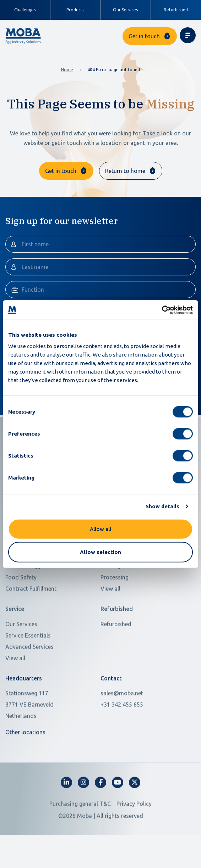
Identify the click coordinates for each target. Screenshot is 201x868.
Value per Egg (23, 597)
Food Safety (21, 608)
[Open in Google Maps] (49, 735)
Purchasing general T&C (80, 835)
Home (67, 70)
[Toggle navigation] (188, 35)
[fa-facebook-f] (101, 813)
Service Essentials (28, 666)
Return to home (125, 171)
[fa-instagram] (83, 813)
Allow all (101, 529)
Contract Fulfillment (31, 620)
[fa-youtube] (118, 813)
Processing (115, 608)
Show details (162, 506)
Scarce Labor (22, 586)
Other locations (25, 763)
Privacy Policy (134, 835)
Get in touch (144, 36)
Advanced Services (29, 677)
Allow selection (101, 552)
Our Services (125, 10)
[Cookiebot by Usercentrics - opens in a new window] (162, 310)
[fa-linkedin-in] (66, 813)
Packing (110, 597)
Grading (111, 586)
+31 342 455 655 (122, 735)
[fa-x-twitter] (135, 813)
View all (110, 620)
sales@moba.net (122, 724)
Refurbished (176, 10)
